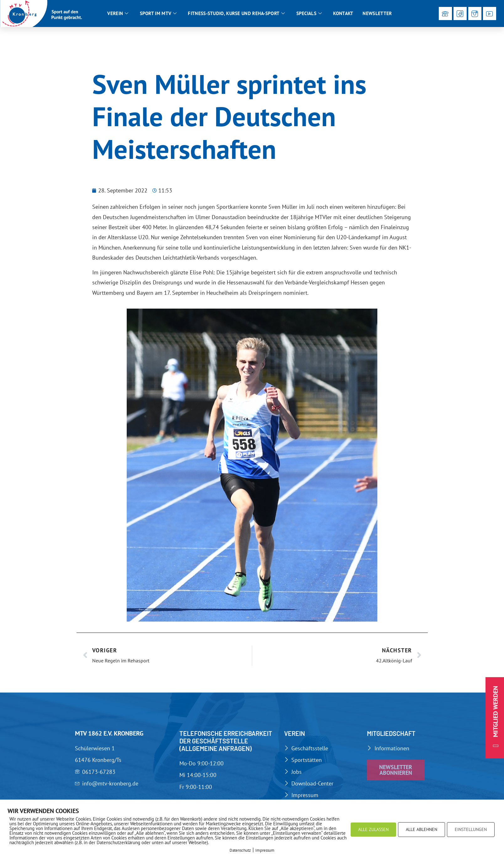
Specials (309, 13)
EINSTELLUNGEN (471, 829)
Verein (118, 13)
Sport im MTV (158, 13)
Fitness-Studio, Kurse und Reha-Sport (236, 13)
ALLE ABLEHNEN (422, 829)
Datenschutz (240, 850)
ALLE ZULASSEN (373, 829)
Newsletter (377, 13)
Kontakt (343, 13)
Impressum (265, 850)
